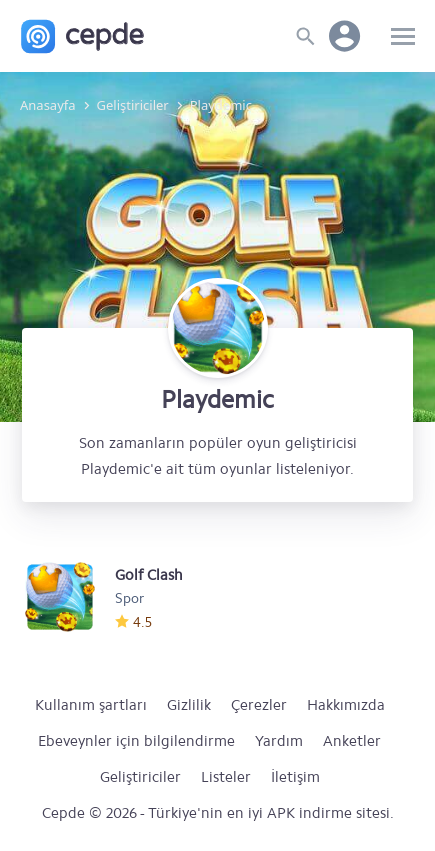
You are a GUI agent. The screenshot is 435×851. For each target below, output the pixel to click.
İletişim (295, 777)
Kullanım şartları (91, 705)
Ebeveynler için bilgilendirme (136, 741)
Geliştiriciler (140, 777)
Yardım (279, 741)
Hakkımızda (346, 705)
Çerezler (259, 705)
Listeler (226, 777)
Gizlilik (189, 705)
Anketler (352, 741)
